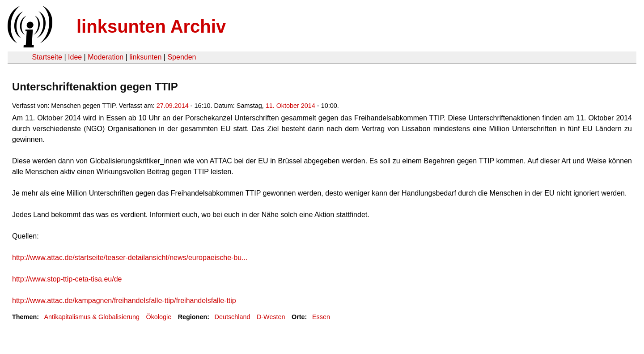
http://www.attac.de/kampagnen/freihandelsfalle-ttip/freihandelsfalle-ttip (124, 301)
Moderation (106, 57)
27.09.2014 (173, 106)
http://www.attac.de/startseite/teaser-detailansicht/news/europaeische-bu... (130, 258)
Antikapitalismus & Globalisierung (92, 317)
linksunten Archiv (151, 26)
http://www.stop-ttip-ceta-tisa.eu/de (67, 279)
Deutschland (233, 317)
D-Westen (271, 317)
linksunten (145, 57)
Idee (75, 57)
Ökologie (159, 317)
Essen (321, 317)
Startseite (47, 57)
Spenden (182, 57)
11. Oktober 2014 (290, 106)
